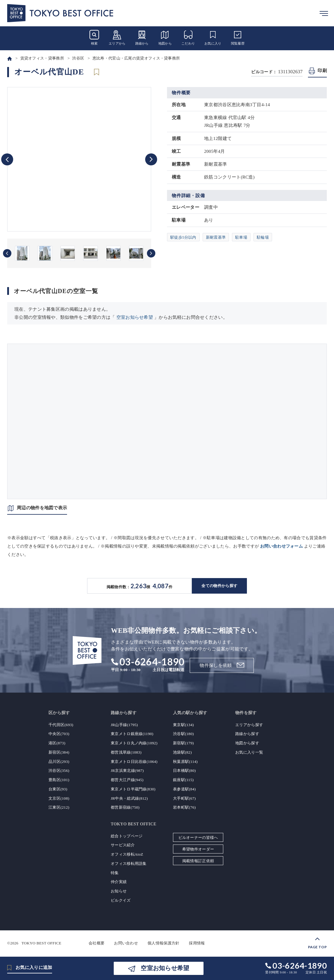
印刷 (322, 71)
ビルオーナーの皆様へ (198, 838)
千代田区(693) (61, 725)
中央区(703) (59, 734)
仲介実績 (119, 882)
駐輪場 (263, 237)
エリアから (117, 38)
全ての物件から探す (219, 586)
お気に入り (213, 38)
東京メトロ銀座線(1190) (132, 734)
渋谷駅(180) (183, 734)
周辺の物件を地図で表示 (42, 508)
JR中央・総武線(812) (129, 798)
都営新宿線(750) (125, 807)
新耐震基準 (216, 237)
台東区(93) (58, 789)
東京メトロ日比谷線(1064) (134, 762)
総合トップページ (127, 836)
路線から (142, 38)
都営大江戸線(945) (127, 780)
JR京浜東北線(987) (127, 771)
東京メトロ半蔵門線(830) (133, 789)
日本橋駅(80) (184, 771)
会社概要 (97, 943)
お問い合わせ (126, 943)
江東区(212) (59, 807)
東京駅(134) (183, 725)
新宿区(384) (59, 752)
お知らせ (119, 891)
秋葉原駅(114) (185, 762)
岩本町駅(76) (184, 807)
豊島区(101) (59, 780)
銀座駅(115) (183, 780)
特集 (115, 873)
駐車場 (241, 237)
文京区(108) (59, 798)
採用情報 (197, 943)
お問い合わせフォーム (281, 546)
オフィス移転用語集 (129, 864)
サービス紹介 (123, 845)
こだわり (188, 38)
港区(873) (57, 743)
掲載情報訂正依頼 (198, 861)
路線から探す (247, 734)
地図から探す (247, 743)
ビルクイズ (121, 900)
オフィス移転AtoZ (127, 854)
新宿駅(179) (183, 743)
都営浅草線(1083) (126, 752)
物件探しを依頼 (216, 665)
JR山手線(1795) (124, 725)
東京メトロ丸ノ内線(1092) (134, 743)
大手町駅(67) (184, 798)
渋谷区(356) (59, 771)
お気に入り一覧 (249, 752)
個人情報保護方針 (163, 943)
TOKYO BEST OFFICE (41, 943)
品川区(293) (59, 762)
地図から (165, 38)
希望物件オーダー (198, 849)
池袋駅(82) (182, 752)
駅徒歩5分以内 (183, 237)
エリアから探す (249, 725)
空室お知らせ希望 (135, 317)
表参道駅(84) (184, 789)
